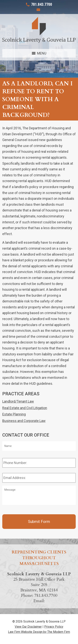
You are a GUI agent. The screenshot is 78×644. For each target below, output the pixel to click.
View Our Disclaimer (28, 627)
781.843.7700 (42, 4)
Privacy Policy (54, 627)
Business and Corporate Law (24, 421)
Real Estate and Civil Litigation (25, 408)
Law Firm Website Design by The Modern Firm (39, 632)
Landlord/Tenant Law (18, 401)
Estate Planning (14, 414)
